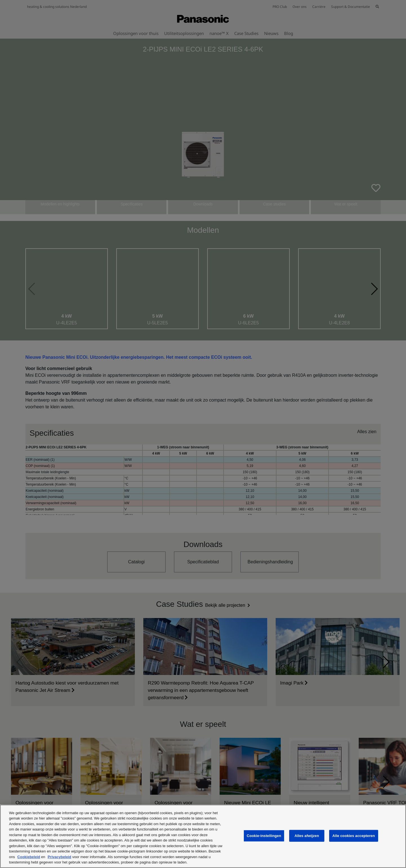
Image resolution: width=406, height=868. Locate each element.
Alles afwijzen (307, 836)
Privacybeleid (59, 857)
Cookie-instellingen (264, 836)
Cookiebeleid (29, 857)
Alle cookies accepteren (353, 836)
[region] (203, 836)
